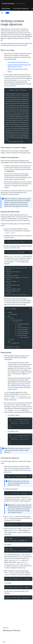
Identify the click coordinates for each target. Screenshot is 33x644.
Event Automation (8, 4)
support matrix (8, 179)
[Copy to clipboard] (30, 90)
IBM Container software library (16, 384)
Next (4, 642)
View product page (21, 3)
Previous (6, 628)
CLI (7, 233)
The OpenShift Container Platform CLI (18, 62)
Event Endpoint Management (21, 9)
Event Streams (6, 9)
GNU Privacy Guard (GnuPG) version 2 (18, 69)
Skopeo (10, 72)
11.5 (7, 13)
